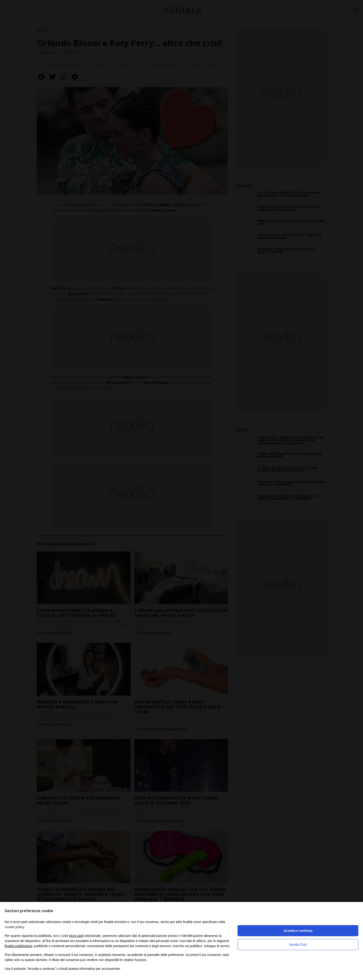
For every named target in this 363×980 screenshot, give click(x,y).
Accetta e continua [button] (298, 931)
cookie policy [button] (14, 927)
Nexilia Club (298, 945)
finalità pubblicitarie (18, 946)
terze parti (76, 936)
